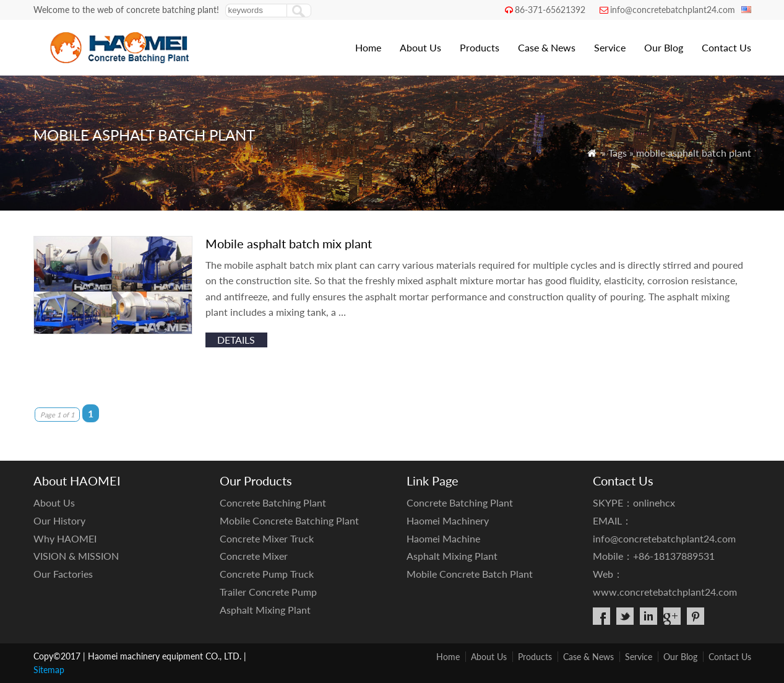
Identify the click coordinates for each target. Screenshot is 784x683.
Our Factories (63, 574)
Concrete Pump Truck (267, 574)
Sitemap (49, 670)
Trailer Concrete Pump (268, 592)
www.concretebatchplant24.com (665, 592)
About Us (420, 47)
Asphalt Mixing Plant (265, 610)
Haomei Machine (443, 538)
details (236, 340)
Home (368, 47)
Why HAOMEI (65, 538)
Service (610, 47)
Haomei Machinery (448, 520)
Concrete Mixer (254, 556)
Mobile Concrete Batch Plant (470, 574)
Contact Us (726, 47)
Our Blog (664, 47)
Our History (59, 520)
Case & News (547, 47)
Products (480, 47)
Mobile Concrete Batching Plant (289, 520)
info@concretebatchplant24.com (673, 10)
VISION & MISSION (76, 556)
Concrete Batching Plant (273, 502)
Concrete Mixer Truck (267, 538)
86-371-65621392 (550, 10)
